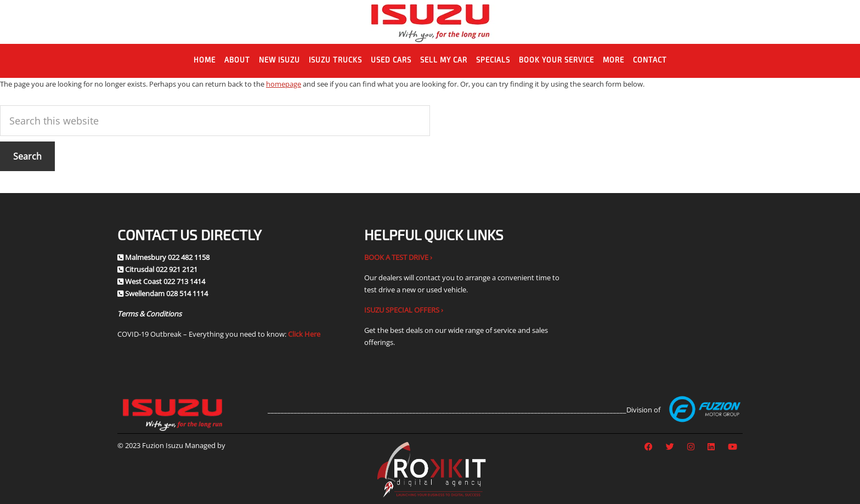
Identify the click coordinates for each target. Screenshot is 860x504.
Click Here (304, 334)
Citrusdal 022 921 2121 (161, 269)
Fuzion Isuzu (430, 22)
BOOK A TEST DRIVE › (398, 257)
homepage (284, 84)
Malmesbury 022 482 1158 (167, 257)
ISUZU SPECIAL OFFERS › (404, 310)
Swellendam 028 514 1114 (166, 293)
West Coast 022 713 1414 (165, 281)
